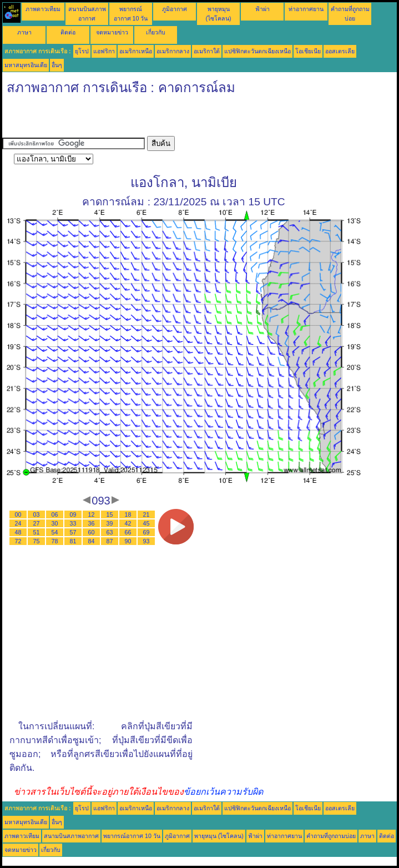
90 (128, 541)
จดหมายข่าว (112, 32)
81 (73, 541)
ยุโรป (82, 51)
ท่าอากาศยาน (306, 9)
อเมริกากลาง (173, 51)
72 (18, 541)
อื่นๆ (57, 65)
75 (37, 541)
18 (128, 514)
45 (147, 523)
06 (55, 514)
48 (18, 532)
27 (37, 523)
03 (37, 514)
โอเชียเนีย (308, 51)
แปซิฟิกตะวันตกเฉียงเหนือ (257, 51)
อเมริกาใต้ (207, 51)
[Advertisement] (132, 119)
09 (73, 514)
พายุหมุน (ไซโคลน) (219, 836)
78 (55, 541)
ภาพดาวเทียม (43, 9)
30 (55, 523)
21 (147, 514)
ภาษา (24, 32)
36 (92, 523)
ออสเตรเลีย (340, 51)
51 (37, 532)
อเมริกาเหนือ (136, 51)
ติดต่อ (68, 32)
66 (128, 532)
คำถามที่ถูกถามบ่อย (331, 836)
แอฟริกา (104, 51)
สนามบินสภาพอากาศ (71, 836)
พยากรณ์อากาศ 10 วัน (132, 836)
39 (110, 523)
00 (18, 514)
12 (92, 514)
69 (147, 532)
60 (92, 532)
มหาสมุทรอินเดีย (26, 65)
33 (73, 523)
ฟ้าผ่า (262, 9)
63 (110, 532)
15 (110, 514)
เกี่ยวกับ (156, 32)
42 (128, 523)
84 (92, 541)
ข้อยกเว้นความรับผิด (223, 792)
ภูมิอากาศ (175, 9)
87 (110, 541)
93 (147, 541)
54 (55, 532)
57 (73, 532)
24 (18, 523)
